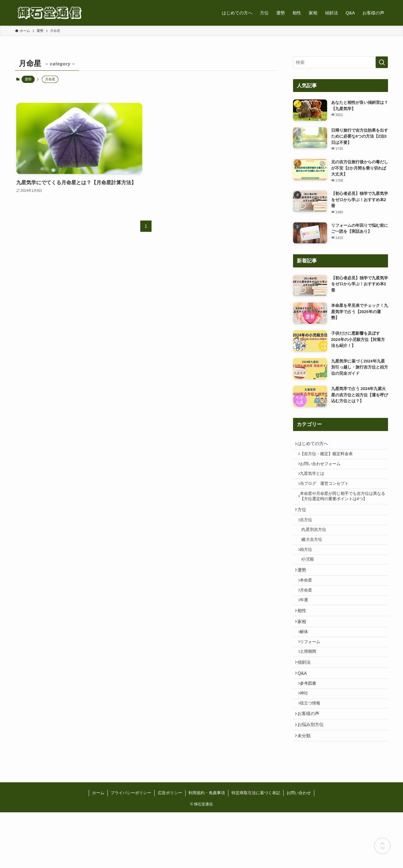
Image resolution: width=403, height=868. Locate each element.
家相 (304, 655)
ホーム (98, 848)
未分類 (306, 790)
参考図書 (311, 728)
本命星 (309, 606)
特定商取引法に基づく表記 (256, 848)
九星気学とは (315, 480)
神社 (307, 740)
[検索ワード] (341, 62)
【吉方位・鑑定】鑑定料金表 (329, 457)
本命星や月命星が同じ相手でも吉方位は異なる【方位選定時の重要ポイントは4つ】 (342, 507)
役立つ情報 (313, 752)
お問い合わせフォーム (323, 469)
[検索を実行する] (382, 62)
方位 (304, 522)
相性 (304, 642)
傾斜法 (306, 703)
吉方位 (309, 534)
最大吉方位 (316, 557)
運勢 (28, 79)
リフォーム (313, 679)
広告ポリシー (170, 848)
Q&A (304, 716)
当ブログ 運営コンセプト (327, 492)
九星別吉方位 (318, 546)
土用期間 (311, 690)
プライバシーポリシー (131, 848)
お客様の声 (311, 764)
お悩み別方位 (313, 777)
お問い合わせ (299, 848)
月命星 (309, 617)
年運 (307, 629)
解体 (307, 667)
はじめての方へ (315, 444)
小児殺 (312, 581)
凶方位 (309, 569)
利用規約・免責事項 (207, 848)
